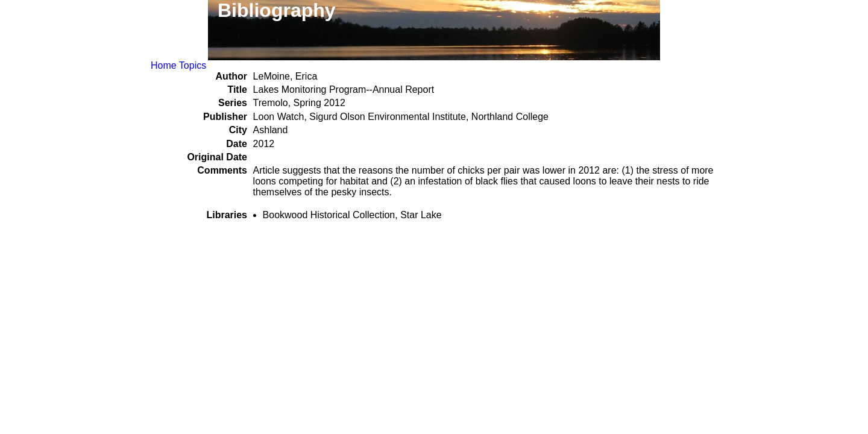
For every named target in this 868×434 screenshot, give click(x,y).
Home (164, 65)
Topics (193, 65)
